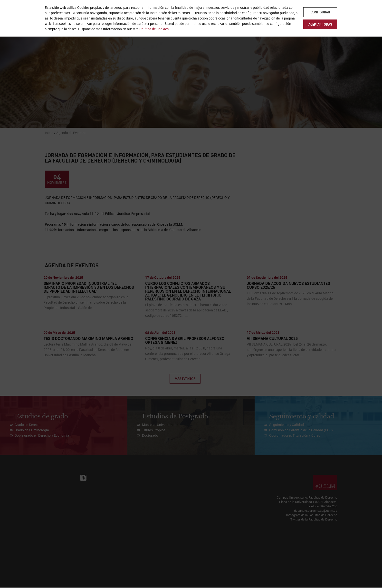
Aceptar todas (320, 24)
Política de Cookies (154, 29)
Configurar (320, 12)
